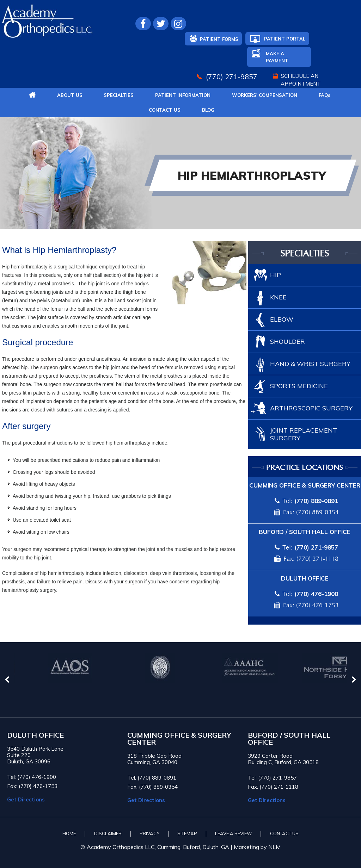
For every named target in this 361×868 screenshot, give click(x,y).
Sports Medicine (299, 386)
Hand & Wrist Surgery (310, 364)
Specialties (119, 95)
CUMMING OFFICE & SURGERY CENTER (179, 739)
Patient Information (183, 95)
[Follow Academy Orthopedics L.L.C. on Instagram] (178, 24)
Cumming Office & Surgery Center (305, 485)
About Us (70, 95)
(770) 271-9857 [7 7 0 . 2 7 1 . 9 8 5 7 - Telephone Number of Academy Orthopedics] (232, 77)
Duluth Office (305, 578)
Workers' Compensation (265, 95)
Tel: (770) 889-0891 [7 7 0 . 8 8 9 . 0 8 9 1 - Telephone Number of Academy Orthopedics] (152, 778)
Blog (208, 110)
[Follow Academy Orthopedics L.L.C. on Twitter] (161, 24)
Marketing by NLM (257, 847)
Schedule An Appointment (301, 80)
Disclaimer (108, 833)
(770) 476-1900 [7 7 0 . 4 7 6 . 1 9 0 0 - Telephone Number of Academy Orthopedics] (316, 594)
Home (69, 833)
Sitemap (187, 833)
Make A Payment (277, 57)
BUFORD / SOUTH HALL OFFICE (289, 739)
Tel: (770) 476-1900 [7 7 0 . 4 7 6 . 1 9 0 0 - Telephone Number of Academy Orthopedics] (32, 777)
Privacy (149, 833)
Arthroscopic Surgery (311, 408)
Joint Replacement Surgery (304, 434)
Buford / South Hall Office (305, 532)
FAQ (325, 95)
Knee (278, 297)
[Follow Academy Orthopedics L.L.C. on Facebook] (143, 24)
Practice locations (305, 468)
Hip (276, 275)
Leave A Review (233, 833)
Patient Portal (285, 39)
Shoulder (287, 342)
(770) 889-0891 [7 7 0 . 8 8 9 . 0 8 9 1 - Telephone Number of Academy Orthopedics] (316, 501)
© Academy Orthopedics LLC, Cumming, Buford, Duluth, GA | (157, 847)
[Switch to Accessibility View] (11, 852)
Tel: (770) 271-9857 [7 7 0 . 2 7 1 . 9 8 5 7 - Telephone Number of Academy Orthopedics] (272, 778)
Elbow (282, 319)
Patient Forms (219, 39)
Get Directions (26, 799)
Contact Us (165, 110)
